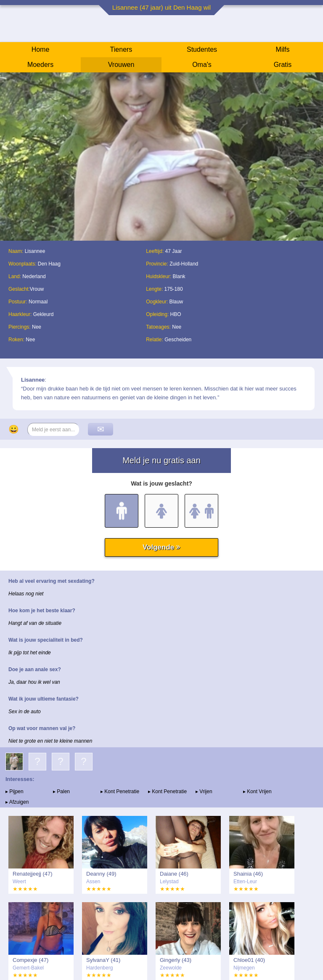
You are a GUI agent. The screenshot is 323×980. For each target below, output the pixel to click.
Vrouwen (121, 65)
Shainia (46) (248, 874)
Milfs (283, 49)
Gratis (283, 65)
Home (41, 49)
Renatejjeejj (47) (33, 874)
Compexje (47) (30, 960)
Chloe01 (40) (249, 960)
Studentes (202, 49)
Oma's (202, 65)
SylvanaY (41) (103, 960)
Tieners (121, 49)
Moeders (40, 65)
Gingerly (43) (176, 960)
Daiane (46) (174, 874)
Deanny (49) (101, 874)
